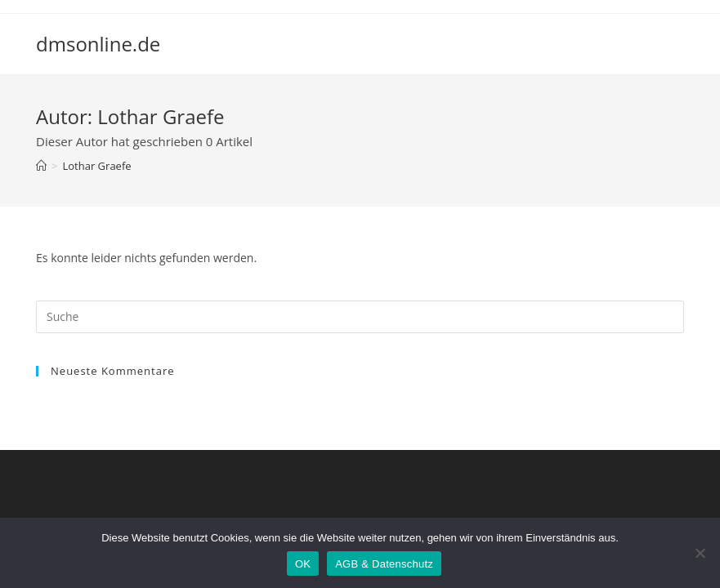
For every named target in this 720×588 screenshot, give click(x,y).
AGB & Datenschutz (384, 564)
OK (303, 564)
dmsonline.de (98, 44)
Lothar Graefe (96, 166)
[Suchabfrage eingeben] (360, 317)
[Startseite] (41, 166)
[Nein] (700, 553)
